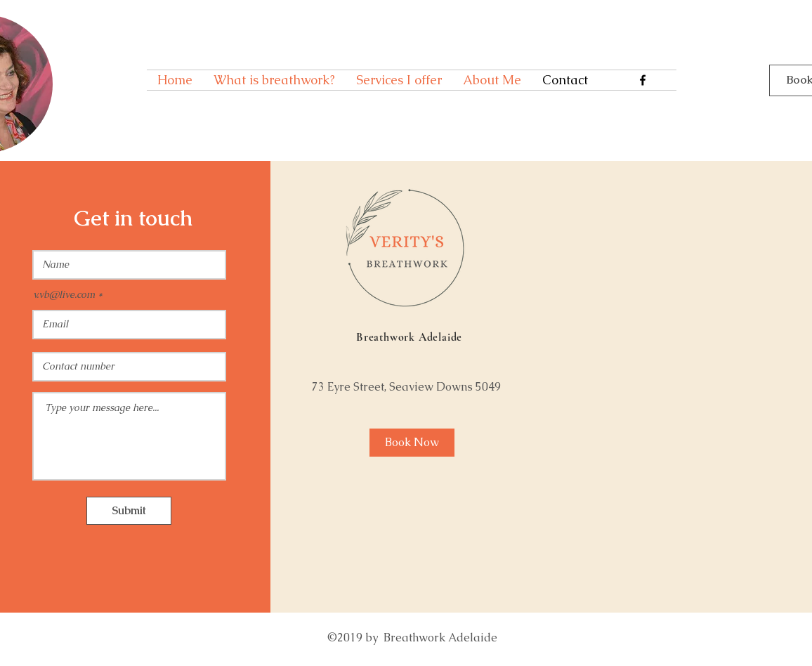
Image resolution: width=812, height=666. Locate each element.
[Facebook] (643, 80)
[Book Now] (412, 443)
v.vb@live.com (64, 294)
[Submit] (129, 511)
